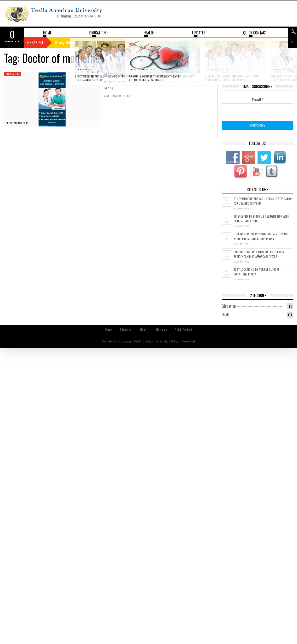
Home (108, 329)
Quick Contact (184, 329)
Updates (161, 329)
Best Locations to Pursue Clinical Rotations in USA (151, 75)
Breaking (35, 42)
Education (12, 74)
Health (227, 314)
